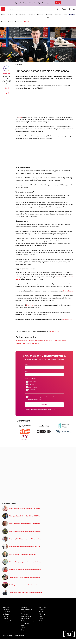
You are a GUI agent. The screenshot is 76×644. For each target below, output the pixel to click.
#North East (39, 341)
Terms (41, 619)
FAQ (40, 621)
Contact (11, 22)
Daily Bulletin (43, 607)
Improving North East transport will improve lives (22, 539)
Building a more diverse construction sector (20, 585)
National (5, 619)
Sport (23, 630)
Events (65, 15)
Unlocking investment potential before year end (21, 547)
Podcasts (58, 15)
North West (6, 612)
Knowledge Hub (49, 16)
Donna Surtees (68, 291)
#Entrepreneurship (22, 341)
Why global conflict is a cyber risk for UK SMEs (21, 516)
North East (6, 607)
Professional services (27, 621)
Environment (25, 623)
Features (40, 15)
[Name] (44, 367)
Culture (23, 628)
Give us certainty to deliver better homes (19, 554)
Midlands (6, 614)
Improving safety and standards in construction (21, 524)
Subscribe (44, 405)
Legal (41, 616)
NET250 (72, 15)
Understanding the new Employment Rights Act (21, 508)
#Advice (31, 341)
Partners (18, 22)
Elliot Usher (30, 305)
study (20, 117)
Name (27, 364)
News (3, 15)
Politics (23, 625)
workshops (59, 277)
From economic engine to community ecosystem (22, 531)
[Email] (44, 374)
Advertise (27, 22)
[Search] (57, 9)
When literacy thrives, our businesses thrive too (21, 577)
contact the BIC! (67, 319)
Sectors (10, 15)
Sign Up (58, 3)
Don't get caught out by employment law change (22, 570)
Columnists (32, 15)
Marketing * (31, 390)
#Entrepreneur (49, 341)
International (7, 621)
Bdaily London (32, 382)
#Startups (35, 343)
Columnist (19, 65)
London (5, 616)
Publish (64, 9)
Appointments (20, 15)
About (3, 22)
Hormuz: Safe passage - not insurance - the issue (22, 562)
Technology (25, 614)
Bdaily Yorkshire (33, 387)
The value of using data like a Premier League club (22, 592)
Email (27, 371)
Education (24, 607)
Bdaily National (32, 384)
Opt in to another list (30, 379)
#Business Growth (60, 341)
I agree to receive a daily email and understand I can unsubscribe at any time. (42, 398)
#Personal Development (23, 343)
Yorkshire (6, 609)
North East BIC (6, 77)
